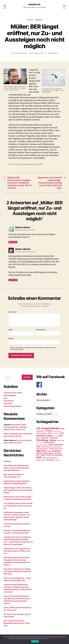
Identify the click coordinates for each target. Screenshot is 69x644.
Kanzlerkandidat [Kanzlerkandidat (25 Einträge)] (57, 447)
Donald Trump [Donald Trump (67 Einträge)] (44, 435)
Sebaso (24, 88)
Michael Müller (38, 164)
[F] (51, 384)
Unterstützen (9, 401)
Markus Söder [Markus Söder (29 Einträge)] (54, 449)
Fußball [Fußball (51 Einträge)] (53, 440)
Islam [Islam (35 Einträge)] (38, 447)
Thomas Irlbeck (22, 53)
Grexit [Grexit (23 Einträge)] (41, 443)
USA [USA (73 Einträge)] (39, 457)
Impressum (8, 403)
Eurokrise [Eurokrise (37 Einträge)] (45, 438)
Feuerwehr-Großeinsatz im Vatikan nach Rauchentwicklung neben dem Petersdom (17, 571)
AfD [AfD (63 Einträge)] (38, 428)
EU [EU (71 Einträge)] (61, 435)
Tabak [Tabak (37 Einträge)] (43, 455)
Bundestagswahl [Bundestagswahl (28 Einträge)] (42, 433)
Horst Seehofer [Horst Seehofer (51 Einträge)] (56, 444)
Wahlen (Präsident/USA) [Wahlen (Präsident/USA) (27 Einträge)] (50, 458)
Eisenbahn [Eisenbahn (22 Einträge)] (56, 436)
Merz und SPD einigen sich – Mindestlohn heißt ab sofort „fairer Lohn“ (17, 623)
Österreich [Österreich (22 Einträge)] (58, 460)
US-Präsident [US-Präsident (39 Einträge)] (57, 455)
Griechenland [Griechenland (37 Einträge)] (48, 442)
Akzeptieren (35, 641)
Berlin (16, 164)
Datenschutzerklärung (12, 406)
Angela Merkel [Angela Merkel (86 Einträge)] (50, 428)
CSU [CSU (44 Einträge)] (62, 433)
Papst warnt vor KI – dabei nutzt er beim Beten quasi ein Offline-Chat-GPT (17, 551)
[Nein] (67, 639)
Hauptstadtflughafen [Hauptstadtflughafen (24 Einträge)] (42, 445)
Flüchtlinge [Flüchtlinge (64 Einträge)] (42, 440)
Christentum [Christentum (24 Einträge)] (56, 433)
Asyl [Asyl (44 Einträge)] (62, 428)
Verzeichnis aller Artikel (13, 393)
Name (11, 330)
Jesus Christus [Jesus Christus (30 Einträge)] (46, 447)
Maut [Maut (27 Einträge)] (61, 449)
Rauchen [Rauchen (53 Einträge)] (57, 451)
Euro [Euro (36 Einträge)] (38, 438)
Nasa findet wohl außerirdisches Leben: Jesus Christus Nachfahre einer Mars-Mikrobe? (16, 468)
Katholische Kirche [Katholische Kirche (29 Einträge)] (42, 449)
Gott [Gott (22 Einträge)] (37, 443)
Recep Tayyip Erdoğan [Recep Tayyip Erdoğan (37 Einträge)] (45, 453)
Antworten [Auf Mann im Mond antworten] (13, 242)
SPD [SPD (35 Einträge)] (38, 455)
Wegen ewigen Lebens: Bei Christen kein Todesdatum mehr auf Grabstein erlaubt (18, 490)
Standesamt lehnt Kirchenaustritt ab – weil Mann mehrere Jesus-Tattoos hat (15, 427)
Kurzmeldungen (10, 395)
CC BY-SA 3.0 (47, 92)
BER (12, 164)
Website (11, 338)
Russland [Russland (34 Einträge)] (58, 453)
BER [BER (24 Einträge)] (45, 431)
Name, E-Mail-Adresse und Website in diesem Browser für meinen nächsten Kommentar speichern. (33, 348)
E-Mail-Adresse (41, 330)
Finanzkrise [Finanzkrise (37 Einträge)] (54, 438)
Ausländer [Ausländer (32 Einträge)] (40, 431)
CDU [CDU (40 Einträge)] (50, 433)
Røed (57, 90)
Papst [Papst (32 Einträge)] (50, 451)
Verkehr (38, 20)
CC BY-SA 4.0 (14, 90)
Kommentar (13, 312)
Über (5, 398)
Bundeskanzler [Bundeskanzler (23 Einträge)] (57, 431)
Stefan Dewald (9, 434)
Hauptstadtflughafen (26, 164)
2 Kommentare (53, 53)
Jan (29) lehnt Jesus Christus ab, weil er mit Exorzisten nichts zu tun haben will (18, 506)
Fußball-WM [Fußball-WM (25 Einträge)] (61, 440)
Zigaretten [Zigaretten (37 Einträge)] (50, 460)
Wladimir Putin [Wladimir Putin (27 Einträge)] (41, 460)
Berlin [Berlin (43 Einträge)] (50, 431)
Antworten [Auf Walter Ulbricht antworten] (13, 280)
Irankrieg (7, 461)
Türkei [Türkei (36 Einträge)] (48, 455)
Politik (30, 20)
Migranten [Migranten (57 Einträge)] (42, 451)
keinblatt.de (34, 4)
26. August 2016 (37, 53)
